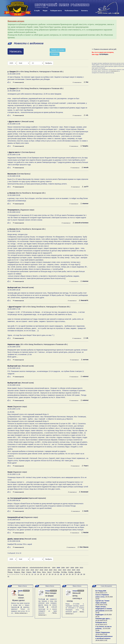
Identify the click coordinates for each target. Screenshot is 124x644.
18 (50, 574)
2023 (64, 570)
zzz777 (85, 187)
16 (44, 574)
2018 (41, 570)
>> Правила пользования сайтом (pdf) (104, 49)
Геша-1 (85, 466)
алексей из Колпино (81, 223)
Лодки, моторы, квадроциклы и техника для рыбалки (104, 609)
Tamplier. (84, 146)
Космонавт (84, 492)
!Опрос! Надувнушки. (103, 632)
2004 (54, 568)
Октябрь (64, 572)
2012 (14, 570)
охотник (85, 360)
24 (67, 574)
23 (64, 574)
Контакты (85, 11)
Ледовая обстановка (58, 50)
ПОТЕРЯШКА (104, 54)
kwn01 (85, 511)
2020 (51, 570)
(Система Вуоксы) (21, 152)
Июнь (39, 572)
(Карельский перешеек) (27, 498)
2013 (18, 570)
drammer (84, 204)
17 (47, 574)
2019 (46, 570)
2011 (9, 570)
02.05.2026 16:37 (101, 625)
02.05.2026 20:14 (101, 621)
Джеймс (20, 592)
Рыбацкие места (56, 11)
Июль (44, 572)
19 (52, 574)
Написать (16, 51)
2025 (74, 570)
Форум (45, 11)
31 (8, 577)
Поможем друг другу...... (104, 619)
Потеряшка (55, 54)
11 (29, 574)
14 (38, 574)
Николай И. (84, 300)
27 (76, 574)
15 (41, 574)
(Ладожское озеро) (21, 210)
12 (32, 574)
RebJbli (85, 533)
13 (35, 574)
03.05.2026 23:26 (101, 605)
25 (70, 574)
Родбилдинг (100, 615)
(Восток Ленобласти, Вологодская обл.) (27, 193)
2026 (78, 570)
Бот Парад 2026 (101, 591)
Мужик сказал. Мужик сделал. (19, 598)
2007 (68, 568)
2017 (37, 570)
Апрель (29, 572)
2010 (81, 568)
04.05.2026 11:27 (101, 593)
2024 (69, 570)
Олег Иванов (83, 547)
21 (58, 574)
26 (73, 574)
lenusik (85, 168)
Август (49, 572)
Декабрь (78, 572)
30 (84, 574)
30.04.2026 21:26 (101, 640)
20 (55, 574)
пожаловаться (77, 82)
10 (27, 574)
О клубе (37, 11)
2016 (32, 570)
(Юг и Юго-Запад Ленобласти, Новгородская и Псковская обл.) (35, 72)
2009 (77, 568)
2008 (72, 568)
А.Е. (86, 115)
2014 (23, 570)
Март (23, 572)
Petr (86, 82)
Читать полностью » (21, 613)
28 (78, 574)
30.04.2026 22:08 (101, 634)
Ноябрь (71, 572)
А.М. (86, 338)
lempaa (48, 591)
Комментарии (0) (18, 82)
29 (81, 574)
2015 (28, 570)
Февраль (17, 572)
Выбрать (49, 63)
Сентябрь (56, 572)
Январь (10, 572)
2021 (55, 570)
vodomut (84, 377)
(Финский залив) (21, 121)
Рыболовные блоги (71, 11)
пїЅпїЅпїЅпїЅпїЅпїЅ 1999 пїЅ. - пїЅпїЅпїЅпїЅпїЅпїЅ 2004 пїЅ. (29, 568)
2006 (63, 568)
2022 (60, 570)
